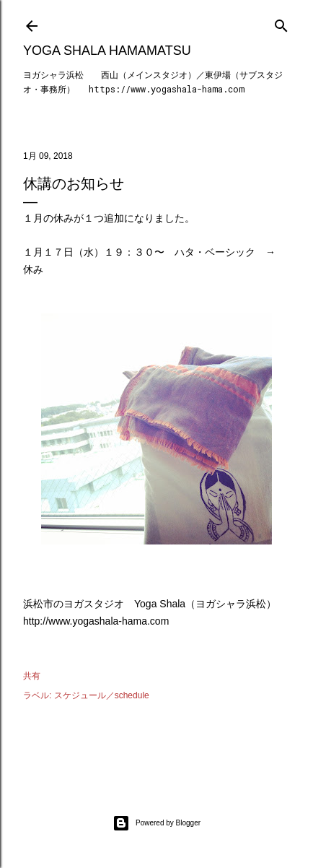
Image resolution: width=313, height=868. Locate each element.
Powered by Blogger (156, 823)
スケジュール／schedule (102, 695)
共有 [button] (32, 676)
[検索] (281, 23)
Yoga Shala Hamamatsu (107, 51)
